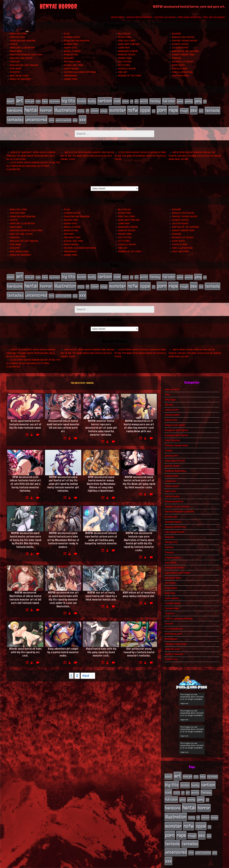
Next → (88, 670)
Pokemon (15, 62)
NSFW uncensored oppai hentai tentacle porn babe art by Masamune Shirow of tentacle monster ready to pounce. (63, 535)
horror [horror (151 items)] (46, 109)
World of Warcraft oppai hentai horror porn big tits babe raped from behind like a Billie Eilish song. (31, 153)
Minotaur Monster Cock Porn (26, 55)
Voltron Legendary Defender (80, 72)
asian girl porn (18, 34)
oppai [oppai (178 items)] (145, 109)
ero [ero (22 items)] (137, 101)
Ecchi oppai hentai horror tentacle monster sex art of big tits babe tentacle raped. (25, 419)
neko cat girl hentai (21, 58)
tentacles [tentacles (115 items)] (15, 117)
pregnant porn (72, 62)
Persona (177, 58)
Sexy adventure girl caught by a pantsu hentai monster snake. (63, 647)
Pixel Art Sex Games (214, 17)
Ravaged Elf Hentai (183, 62)
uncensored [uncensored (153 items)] (36, 117)
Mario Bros (16, 51)
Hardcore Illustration (22, 48)
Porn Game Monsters (189, 17)
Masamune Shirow (128, 51)
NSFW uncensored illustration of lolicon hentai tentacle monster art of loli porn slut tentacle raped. (25, 593)
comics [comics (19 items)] (125, 101)
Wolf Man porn (180, 76)
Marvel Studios (72, 51)
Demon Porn (124, 37)
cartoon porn (17, 37)
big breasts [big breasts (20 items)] (55, 101)
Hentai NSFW (118, 17)
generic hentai (180, 44)
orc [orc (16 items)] (154, 110)
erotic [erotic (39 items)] (144, 101)
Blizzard (176, 34)
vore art (123, 72)
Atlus (67, 34)
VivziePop (15, 72)
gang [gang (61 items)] (198, 101)
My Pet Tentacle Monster (145, 865)
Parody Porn (125, 58)
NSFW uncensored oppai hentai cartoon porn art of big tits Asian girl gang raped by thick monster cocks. (139, 477)
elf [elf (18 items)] (132, 101)
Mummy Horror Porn (183, 55)
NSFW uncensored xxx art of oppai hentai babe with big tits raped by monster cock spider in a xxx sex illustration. (63, 594)
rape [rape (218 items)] (173, 109)
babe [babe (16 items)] (38, 101)
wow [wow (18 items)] (75, 118)
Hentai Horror (58, 6)
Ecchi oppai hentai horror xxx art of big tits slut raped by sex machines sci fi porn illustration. (33, 163)
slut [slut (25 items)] (201, 110)
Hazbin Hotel (71, 48)
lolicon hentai (180, 48)
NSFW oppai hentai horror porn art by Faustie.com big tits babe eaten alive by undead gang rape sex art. (195, 153)
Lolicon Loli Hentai (165, 17)
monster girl (71, 55)
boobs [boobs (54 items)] (82, 101)
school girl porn (73, 65)
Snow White (178, 65)
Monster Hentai (127, 55)
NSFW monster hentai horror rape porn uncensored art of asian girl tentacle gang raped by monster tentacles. (101, 422)
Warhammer (70, 76)
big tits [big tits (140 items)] (68, 100)
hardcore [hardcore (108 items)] (15, 109)
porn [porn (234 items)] (162, 109)
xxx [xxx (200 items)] (83, 117)
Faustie (14, 44)
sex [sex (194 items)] (194, 109)
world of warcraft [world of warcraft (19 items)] (63, 118)
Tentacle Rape (180, 69)
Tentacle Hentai (127, 69)
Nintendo (69, 58)
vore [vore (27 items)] (51, 118)
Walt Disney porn (19, 76)
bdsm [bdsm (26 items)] (45, 101)
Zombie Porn (71, 79)
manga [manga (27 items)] (104, 110)
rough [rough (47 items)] (184, 109)
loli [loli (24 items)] (87, 110)
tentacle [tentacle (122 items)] (212, 109)
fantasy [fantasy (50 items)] (155, 101)
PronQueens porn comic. (211, 865)
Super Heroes (71, 69)
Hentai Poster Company (139, 17)
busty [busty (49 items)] (92, 101)
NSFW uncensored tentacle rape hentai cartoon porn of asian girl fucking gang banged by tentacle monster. (101, 533)
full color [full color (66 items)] (169, 101)
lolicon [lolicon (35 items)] (95, 110)
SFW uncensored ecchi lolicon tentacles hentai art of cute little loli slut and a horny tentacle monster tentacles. (25, 479)
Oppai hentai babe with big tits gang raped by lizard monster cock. (101, 647)
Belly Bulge (124, 34)
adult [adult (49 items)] (11, 101)
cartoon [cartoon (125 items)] (105, 100)
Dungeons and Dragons (23, 41)
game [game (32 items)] (180, 101)
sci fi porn (124, 65)
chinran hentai (72, 37)
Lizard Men (124, 48)
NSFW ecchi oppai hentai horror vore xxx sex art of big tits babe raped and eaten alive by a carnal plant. (87, 153)
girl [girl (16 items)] (205, 101)
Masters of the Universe (186, 51)
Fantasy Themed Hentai (185, 41)
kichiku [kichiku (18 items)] (81, 110)
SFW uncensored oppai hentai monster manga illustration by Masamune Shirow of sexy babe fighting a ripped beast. (101, 479)
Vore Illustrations (182, 72)
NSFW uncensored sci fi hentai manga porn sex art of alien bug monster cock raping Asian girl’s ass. (139, 421)
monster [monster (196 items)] (117, 109)
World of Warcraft (21, 79)
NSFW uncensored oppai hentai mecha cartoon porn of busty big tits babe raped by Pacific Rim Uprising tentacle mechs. (25, 535)
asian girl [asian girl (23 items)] (30, 101)
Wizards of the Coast (130, 76)
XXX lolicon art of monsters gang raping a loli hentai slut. (139, 589)
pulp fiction (125, 62)
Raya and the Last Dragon (24, 65)
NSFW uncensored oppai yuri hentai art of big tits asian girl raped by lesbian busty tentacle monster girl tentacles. (63, 479)
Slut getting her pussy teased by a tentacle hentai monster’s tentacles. (139, 647)
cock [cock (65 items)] (117, 101)
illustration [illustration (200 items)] (65, 109)
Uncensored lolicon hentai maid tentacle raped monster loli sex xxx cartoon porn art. (63, 421)
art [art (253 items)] (20, 100)
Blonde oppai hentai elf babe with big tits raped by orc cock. (25, 647)
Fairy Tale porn (126, 41)
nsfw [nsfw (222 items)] (133, 109)
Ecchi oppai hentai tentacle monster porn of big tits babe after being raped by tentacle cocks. (140, 153)
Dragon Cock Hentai (183, 37)
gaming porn (71, 44)
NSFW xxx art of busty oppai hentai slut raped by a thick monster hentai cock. (101, 591)
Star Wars (15, 69)
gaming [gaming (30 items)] (189, 101)
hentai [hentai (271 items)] (31, 109)
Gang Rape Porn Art (129, 44)
